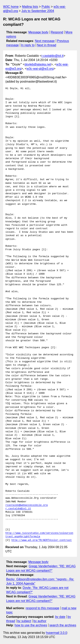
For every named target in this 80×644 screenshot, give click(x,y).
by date (60, 617)
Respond (57, 32)
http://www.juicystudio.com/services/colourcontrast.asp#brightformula (39, 535)
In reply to (28, 45)
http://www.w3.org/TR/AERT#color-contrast (42, 540)
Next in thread (47, 45)
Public (46, 7)
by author (40, 621)
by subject (24, 621)
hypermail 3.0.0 (56, 633)
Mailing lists (30, 7)
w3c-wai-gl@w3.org (40, 69)
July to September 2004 (38, 11)
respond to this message (42, 608)
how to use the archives (31, 625)
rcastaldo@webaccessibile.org (26, 505)
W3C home (11, 7)
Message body (38, 32)
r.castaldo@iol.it (52, 56)
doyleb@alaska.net (38, 64)
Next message (45, 41)
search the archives (63, 625)
